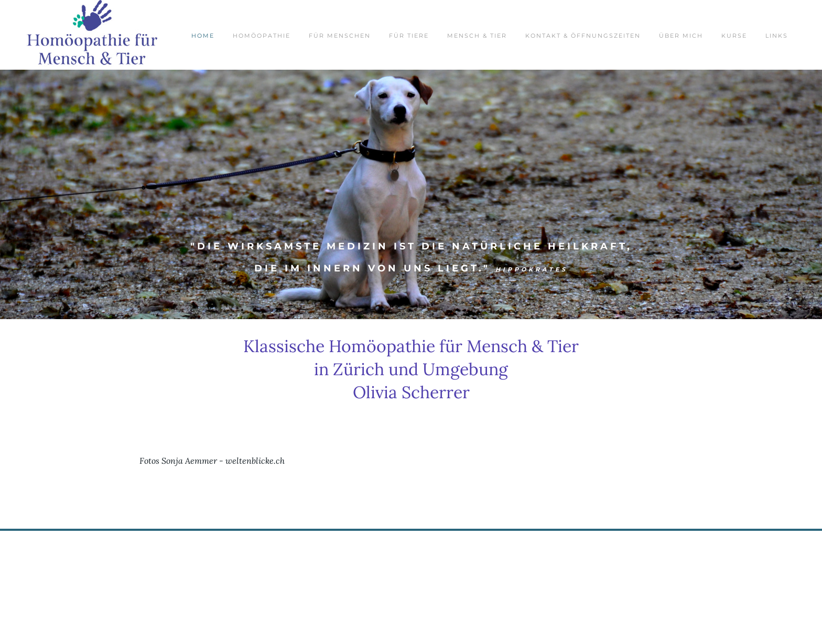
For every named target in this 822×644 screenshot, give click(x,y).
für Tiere (409, 36)
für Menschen (340, 36)
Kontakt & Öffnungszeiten (583, 36)
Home (203, 36)
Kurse (734, 36)
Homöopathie (262, 36)
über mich (681, 36)
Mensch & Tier (477, 36)
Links (777, 36)
